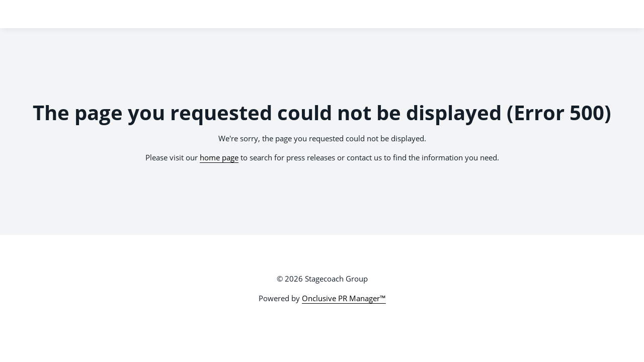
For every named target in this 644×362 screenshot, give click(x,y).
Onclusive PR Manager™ (344, 298)
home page (219, 157)
